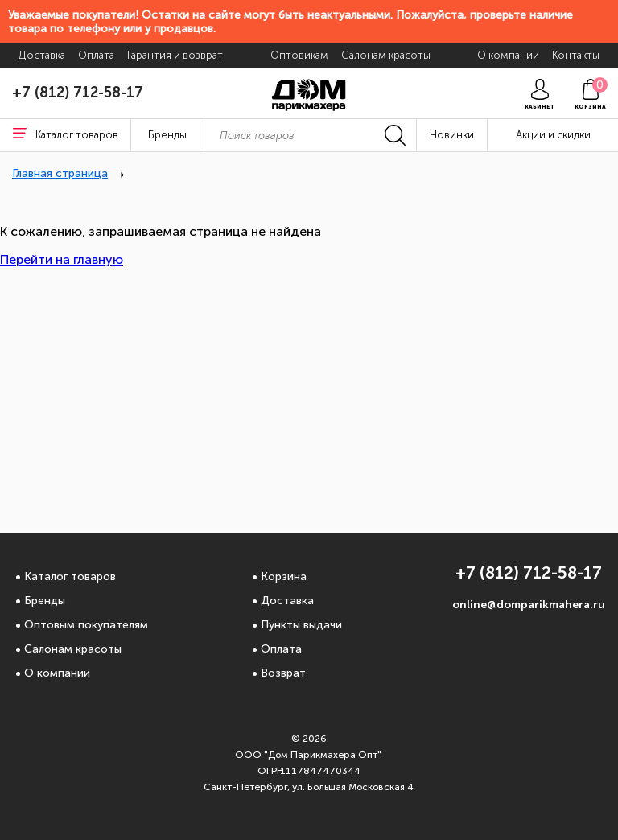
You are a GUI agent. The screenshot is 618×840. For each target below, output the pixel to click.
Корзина (284, 576)
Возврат (283, 673)
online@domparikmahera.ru (529, 605)
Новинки (452, 135)
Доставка (287, 601)
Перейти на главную (62, 259)
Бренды (45, 601)
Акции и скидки (553, 135)
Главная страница (60, 173)
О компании (57, 673)
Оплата (281, 649)
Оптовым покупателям (86, 625)
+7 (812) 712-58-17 (78, 93)
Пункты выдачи (301, 625)
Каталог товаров (70, 576)
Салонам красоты (73, 649)
